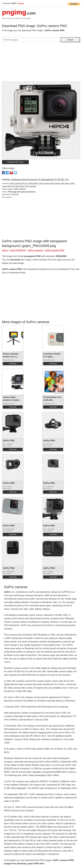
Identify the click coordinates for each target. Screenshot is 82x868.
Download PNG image (15, 162)
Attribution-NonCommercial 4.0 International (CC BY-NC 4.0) (40, 180)
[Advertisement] (41, 63)
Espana (21, 3)
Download (13, 364)
